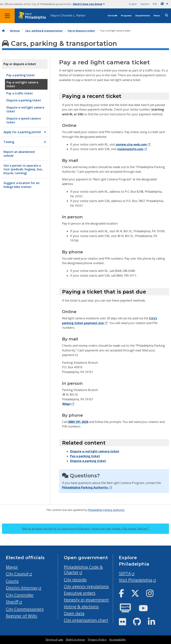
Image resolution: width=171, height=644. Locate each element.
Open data (74, 613)
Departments (143, 16)
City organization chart (86, 620)
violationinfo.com (130, 149)
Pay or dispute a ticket (81, 31)
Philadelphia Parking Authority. (85, 487)
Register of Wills (21, 616)
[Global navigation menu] (7, 16)
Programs (126, 16)
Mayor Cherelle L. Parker (68, 15)
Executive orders (80, 593)
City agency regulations (86, 586)
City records (75, 580)
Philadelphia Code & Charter (83, 570)
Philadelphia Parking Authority (106, 510)
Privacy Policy (97, 640)
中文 (155, 4)
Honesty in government (86, 600)
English (133, 4)
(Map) (66, 404)
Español (145, 4)
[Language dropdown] (165, 4)
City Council (17, 574)
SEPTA (125, 573)
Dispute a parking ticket (88, 461)
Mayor (12, 567)
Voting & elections (81, 607)
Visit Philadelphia (136, 580)
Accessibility (117, 640)
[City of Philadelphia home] (34, 16)
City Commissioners (25, 609)
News (157, 16)
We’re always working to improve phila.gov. (86, 529)
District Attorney (22, 588)
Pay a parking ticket (85, 456)
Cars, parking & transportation (44, 31)
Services (112, 16)
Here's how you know (89, 4)
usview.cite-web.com (131, 144)
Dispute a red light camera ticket (95, 451)
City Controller (20, 595)
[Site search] (167, 15)
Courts (12, 581)
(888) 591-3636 (78, 422)
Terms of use (54, 640)
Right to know (75, 640)
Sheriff (12, 602)
